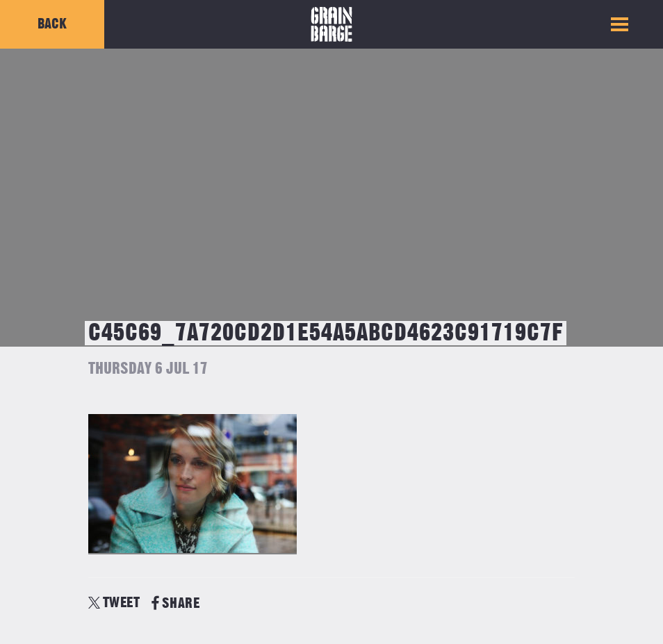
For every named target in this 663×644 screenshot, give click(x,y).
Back (52, 24)
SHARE (175, 603)
